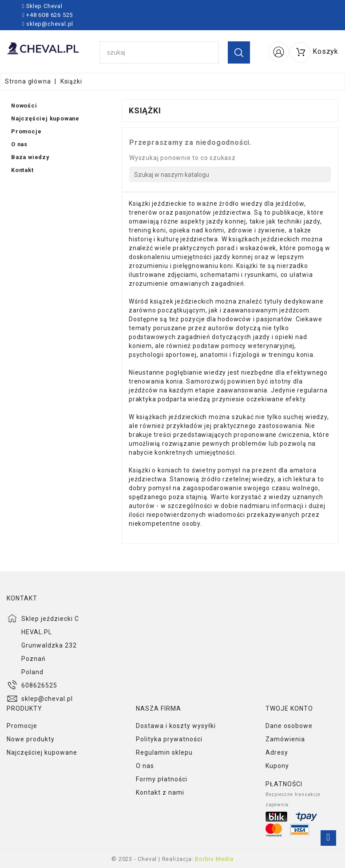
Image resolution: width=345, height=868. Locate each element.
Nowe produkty (31, 739)
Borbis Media (214, 859)
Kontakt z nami (160, 792)
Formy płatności (162, 779)
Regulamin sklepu (164, 752)
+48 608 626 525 (49, 15)
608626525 (39, 685)
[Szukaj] (230, 174)
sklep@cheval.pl (50, 24)
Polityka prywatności (169, 739)
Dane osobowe (289, 726)
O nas (145, 766)
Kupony (277, 766)
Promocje (22, 726)
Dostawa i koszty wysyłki (176, 726)
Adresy (277, 752)
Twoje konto (289, 708)
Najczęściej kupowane (42, 752)
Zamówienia (285, 739)
